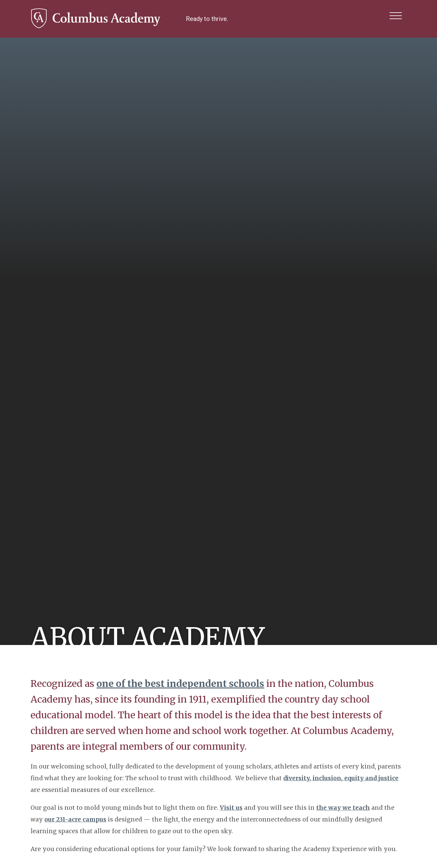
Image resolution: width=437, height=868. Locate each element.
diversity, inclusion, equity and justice (341, 778)
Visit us (231, 808)
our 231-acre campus (75, 819)
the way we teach (343, 808)
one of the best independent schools (180, 683)
